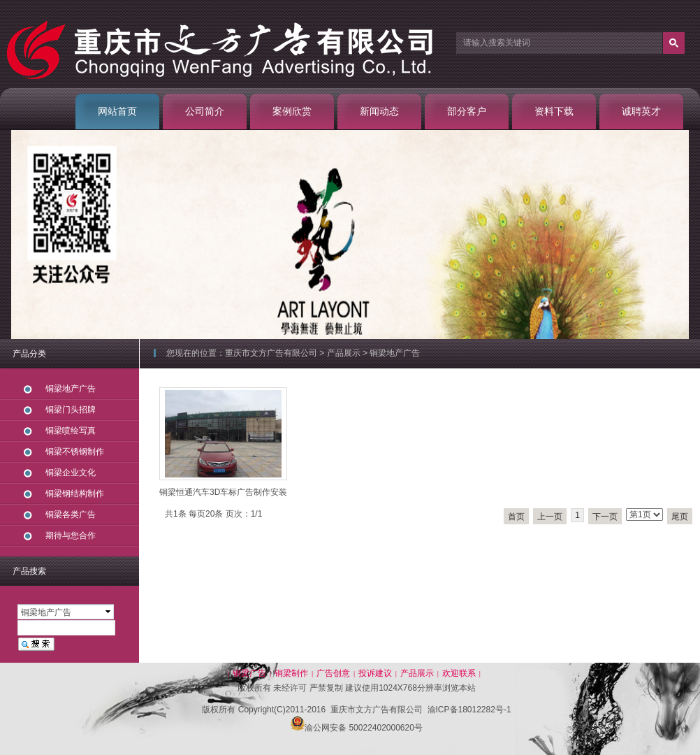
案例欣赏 (292, 111)
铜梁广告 (249, 673)
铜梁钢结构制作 (75, 494)
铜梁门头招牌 (71, 410)
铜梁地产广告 (395, 353)
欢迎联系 (459, 673)
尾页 (680, 517)
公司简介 (205, 111)
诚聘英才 (641, 111)
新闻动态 (379, 111)
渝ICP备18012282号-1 (469, 710)
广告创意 (333, 673)
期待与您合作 (71, 535)
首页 (516, 517)
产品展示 (344, 353)
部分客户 (467, 111)
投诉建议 (375, 673)
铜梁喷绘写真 (71, 431)
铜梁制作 (291, 673)
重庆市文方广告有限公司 (271, 353)
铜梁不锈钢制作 (75, 452)
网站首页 (117, 111)
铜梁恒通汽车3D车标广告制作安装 (223, 492)
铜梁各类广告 (71, 515)
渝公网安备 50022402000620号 (357, 728)
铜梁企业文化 (71, 473)
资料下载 (554, 111)
